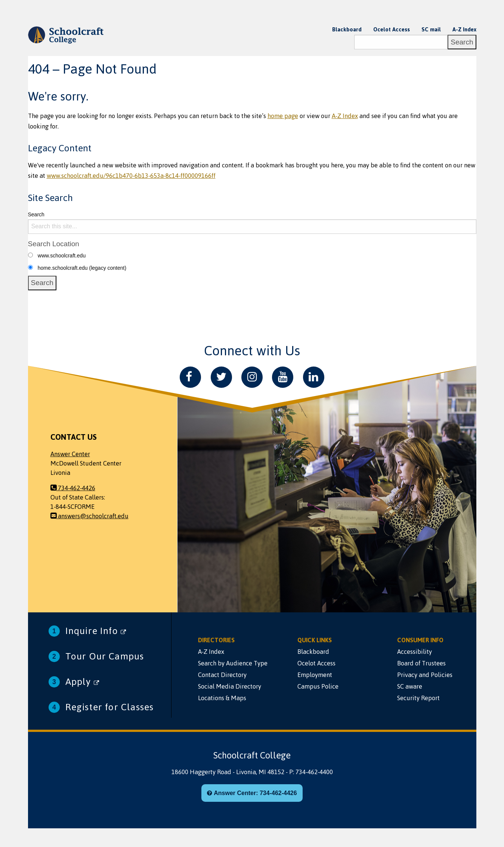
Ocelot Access (392, 30)
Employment (315, 675)
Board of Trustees (421, 663)
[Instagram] (252, 377)
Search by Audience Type (233, 663)
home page (283, 116)
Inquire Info (96, 631)
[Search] (401, 42)
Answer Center (70, 454)
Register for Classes (110, 707)
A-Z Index (464, 30)
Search (36, 214)
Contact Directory (222, 675)
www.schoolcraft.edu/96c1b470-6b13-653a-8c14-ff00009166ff (131, 176)
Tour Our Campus (105, 656)
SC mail (431, 30)
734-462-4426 (73, 488)
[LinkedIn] (314, 377)
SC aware (410, 686)
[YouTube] (283, 377)
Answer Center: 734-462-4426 (252, 793)
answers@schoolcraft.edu (89, 516)
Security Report (418, 698)
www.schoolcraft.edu (62, 256)
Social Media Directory (230, 686)
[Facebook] (190, 377)
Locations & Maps (222, 698)
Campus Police (318, 686)
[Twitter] (221, 377)
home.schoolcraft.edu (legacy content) (82, 268)
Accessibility (415, 652)
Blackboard (347, 30)
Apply (82, 682)
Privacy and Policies (425, 675)
